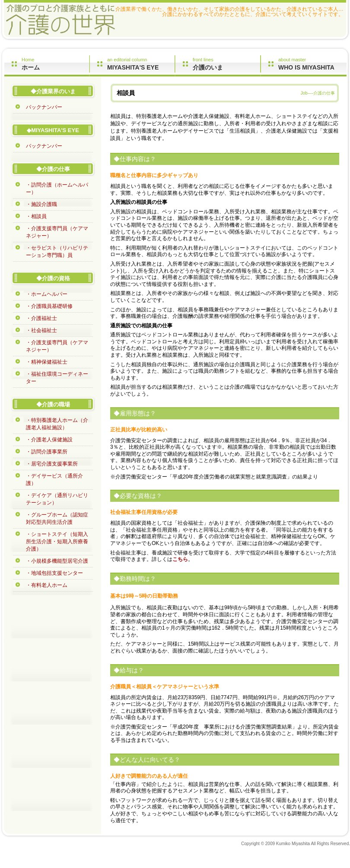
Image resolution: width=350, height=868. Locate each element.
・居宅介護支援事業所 (52, 464)
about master (312, 64)
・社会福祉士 (41, 330)
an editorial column (141, 64)
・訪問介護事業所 (47, 452)
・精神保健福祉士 (47, 362)
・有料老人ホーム (47, 585)
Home (55, 64)
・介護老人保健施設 (49, 440)
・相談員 (36, 216)
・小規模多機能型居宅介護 (57, 561)
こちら (180, 559)
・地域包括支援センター (54, 573)
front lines (226, 64)
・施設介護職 (41, 204)
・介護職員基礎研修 (49, 306)
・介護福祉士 (41, 318)
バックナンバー (44, 107)
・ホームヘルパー (47, 294)
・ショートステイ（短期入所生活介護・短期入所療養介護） (57, 542)
